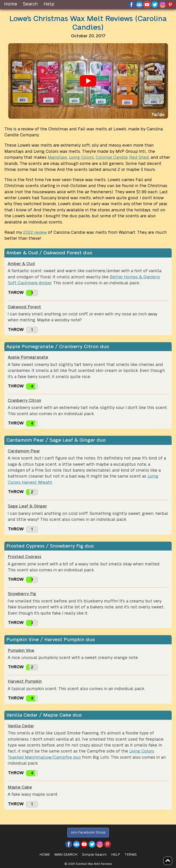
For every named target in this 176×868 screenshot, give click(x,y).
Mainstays (57, 157)
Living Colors (81, 157)
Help (49, 4)
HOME (45, 855)
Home (11, 4)
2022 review (35, 232)
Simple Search (94, 855)
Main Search (66, 855)
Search (30, 4)
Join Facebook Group (88, 832)
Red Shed (139, 157)
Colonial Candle (112, 157)
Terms (131, 855)
